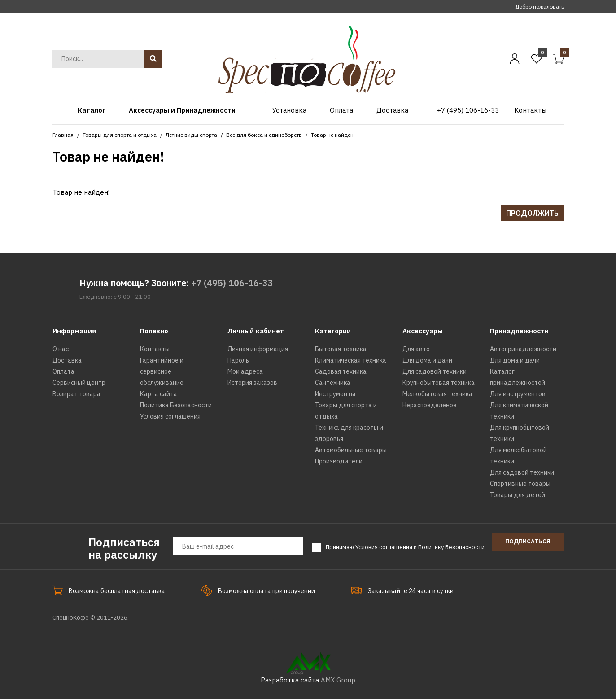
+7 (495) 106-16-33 (232, 283)
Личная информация (258, 349)
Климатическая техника (351, 360)
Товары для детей (518, 495)
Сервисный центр (79, 383)
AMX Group (338, 680)
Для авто (416, 349)
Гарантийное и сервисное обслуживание (162, 371)
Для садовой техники (435, 371)
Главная (63, 135)
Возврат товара (76, 394)
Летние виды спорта (191, 135)
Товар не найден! (333, 135)
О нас (61, 349)
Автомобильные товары (351, 450)
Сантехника (333, 383)
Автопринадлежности (523, 349)
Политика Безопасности (176, 405)
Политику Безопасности (451, 547)
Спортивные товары (520, 484)
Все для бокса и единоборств (264, 135)
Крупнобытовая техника (439, 383)
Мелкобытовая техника (437, 394)
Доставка (67, 360)
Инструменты (335, 394)
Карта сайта (159, 394)
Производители (339, 461)
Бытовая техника (341, 349)
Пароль (238, 360)
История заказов (252, 383)
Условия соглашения (170, 416)
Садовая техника (341, 371)
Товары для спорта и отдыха (120, 135)
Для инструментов (518, 394)
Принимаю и (405, 547)
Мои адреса (245, 371)
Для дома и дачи (427, 360)
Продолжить (532, 213)
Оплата (63, 371)
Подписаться (528, 541)
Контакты (155, 349)
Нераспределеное (430, 405)
